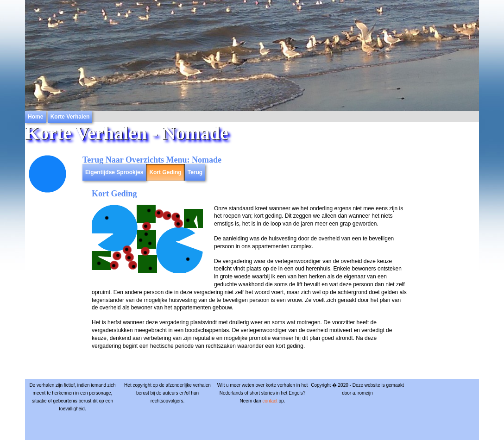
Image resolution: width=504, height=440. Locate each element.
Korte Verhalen (70, 117)
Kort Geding (165, 172)
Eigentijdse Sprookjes (114, 172)
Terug (195, 172)
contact (270, 401)
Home (35, 117)
